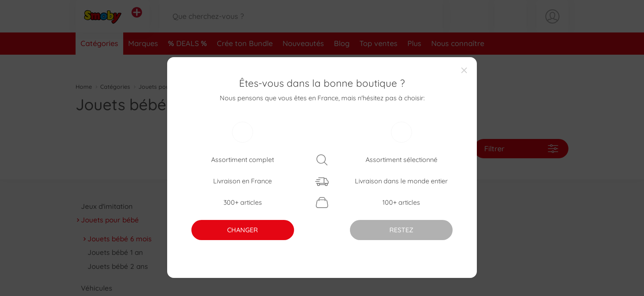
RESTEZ (401, 230)
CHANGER (243, 230)
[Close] (464, 70)
